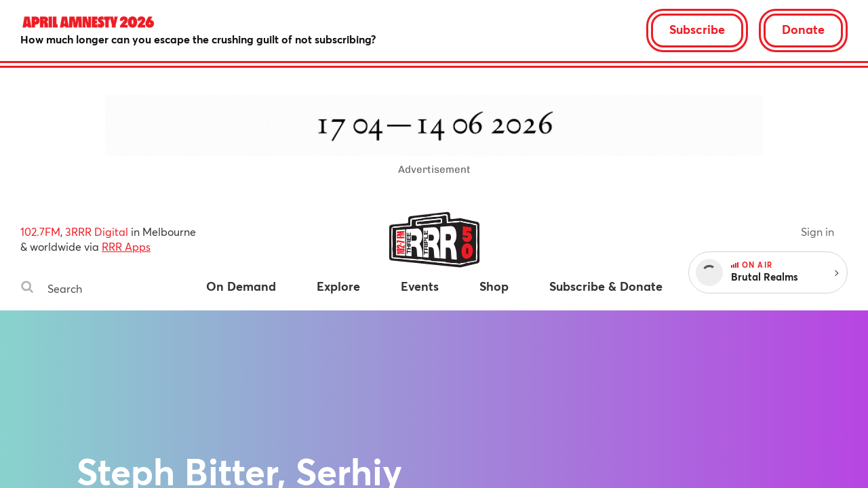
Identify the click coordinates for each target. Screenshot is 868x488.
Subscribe (697, 29)
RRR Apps (126, 246)
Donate (803, 29)
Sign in (817, 231)
